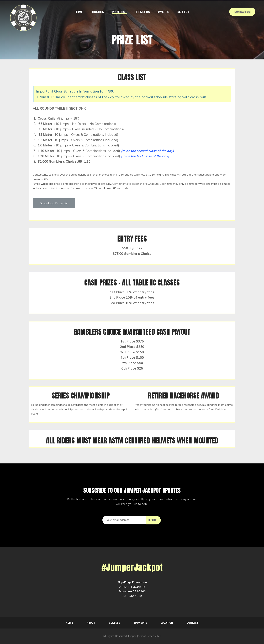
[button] (54, 203)
